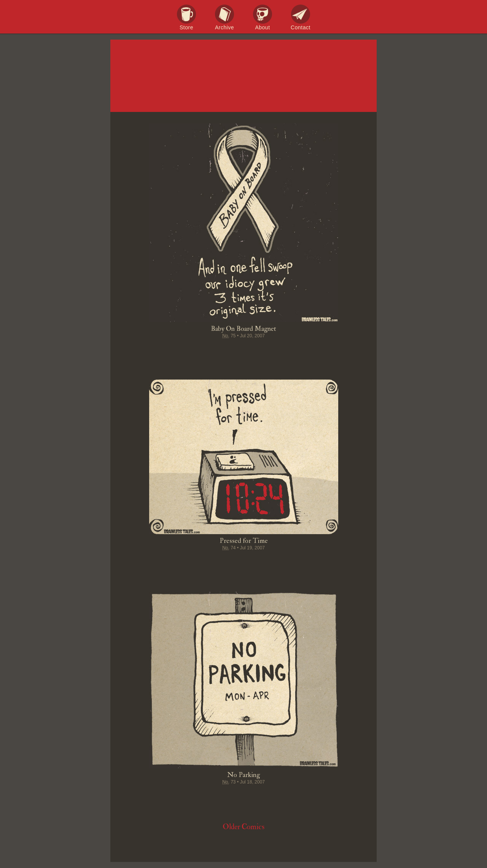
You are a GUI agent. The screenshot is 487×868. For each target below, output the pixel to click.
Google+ (258, 351)
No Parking (243, 775)
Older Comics (243, 827)
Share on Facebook (200, 351)
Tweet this (215, 351)
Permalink (272, 351)
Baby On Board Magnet (243, 329)
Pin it (229, 351)
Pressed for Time (244, 541)
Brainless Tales (243, 76)
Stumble (243, 351)
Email (287, 351)
